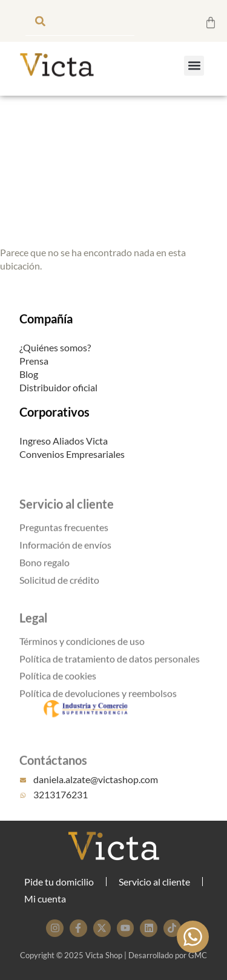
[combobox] (80, 21)
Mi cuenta (45, 899)
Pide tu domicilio (59, 882)
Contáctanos (53, 769)
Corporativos (54, 414)
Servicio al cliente (67, 513)
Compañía (46, 320)
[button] (194, 66)
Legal (33, 627)
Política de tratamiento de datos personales (110, 668)
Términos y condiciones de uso (82, 650)
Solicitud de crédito (59, 589)
